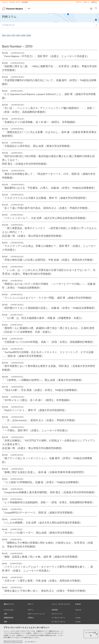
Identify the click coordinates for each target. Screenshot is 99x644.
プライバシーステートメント (13, 642)
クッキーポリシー (30, 642)
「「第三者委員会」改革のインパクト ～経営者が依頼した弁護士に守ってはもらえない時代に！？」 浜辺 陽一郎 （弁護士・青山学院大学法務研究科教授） (49, 232)
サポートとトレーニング (36, 614)
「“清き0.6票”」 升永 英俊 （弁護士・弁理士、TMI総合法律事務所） (40, 390)
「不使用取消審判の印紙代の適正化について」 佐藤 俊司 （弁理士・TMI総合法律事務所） (49, 82)
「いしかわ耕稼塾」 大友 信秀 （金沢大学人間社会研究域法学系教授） (42, 523)
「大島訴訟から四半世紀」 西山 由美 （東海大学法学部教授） (37, 146)
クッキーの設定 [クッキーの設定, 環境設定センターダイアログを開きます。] (91, 634)
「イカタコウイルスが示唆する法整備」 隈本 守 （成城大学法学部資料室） (45, 198)
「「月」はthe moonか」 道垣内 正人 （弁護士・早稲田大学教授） (39, 420)
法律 (5, 614)
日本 (29, 9)
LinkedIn (78, 618)
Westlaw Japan (9, 610)
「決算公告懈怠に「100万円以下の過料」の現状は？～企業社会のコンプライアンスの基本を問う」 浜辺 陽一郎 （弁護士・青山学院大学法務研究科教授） (49, 444)
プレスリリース (57, 614)
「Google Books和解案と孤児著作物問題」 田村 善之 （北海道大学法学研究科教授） (49, 492)
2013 (4, 35)
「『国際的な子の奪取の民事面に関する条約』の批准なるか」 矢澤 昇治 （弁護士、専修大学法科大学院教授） (47, 545)
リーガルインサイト (58, 618)
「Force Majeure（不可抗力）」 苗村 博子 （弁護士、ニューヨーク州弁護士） (46, 56)
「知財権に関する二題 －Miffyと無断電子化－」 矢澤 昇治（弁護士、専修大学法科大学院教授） (49, 68)
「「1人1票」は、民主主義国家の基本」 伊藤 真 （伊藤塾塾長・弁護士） (43, 318)
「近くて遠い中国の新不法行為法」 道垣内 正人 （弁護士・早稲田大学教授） (46, 208)
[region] (49, 634)
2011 (13, 35)
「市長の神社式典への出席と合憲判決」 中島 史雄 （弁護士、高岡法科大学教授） (48, 260)
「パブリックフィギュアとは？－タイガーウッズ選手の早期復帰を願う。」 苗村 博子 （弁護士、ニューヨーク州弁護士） (47, 569)
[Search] (96, 8)
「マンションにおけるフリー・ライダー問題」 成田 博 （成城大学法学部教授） (48, 298)
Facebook (78, 610)
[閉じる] (97, 634)
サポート (31, 610)
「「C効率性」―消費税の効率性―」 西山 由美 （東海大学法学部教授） (43, 380)
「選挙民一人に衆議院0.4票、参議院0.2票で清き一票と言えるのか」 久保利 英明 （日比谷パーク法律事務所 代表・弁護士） (48, 330)
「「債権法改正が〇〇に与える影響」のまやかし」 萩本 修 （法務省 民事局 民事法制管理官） (49, 134)
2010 (18, 35)
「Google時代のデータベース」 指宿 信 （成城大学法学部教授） (38, 513)
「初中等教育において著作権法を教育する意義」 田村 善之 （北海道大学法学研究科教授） (49, 368)
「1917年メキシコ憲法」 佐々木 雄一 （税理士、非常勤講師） (37, 400)
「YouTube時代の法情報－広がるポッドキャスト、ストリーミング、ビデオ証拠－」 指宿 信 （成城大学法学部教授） (48, 354)
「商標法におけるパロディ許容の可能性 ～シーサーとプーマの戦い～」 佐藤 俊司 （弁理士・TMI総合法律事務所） (49, 286)
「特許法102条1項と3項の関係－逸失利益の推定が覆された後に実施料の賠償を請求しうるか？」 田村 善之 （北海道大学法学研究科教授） (48, 160)
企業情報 (55, 610)
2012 (9, 35)
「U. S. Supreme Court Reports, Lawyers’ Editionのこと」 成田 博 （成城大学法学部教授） (49, 96)
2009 (23, 35)
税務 (5, 622)
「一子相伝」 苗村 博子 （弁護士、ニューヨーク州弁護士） (36, 430)
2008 (29, 35)
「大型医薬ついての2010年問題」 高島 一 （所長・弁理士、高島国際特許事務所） (48, 342)
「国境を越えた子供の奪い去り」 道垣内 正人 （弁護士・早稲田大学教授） (45, 591)
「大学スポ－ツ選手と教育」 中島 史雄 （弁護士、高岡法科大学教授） (42, 581)
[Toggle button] (91, 9)
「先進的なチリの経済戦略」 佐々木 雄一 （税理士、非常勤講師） (40, 122)
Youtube (78, 622)
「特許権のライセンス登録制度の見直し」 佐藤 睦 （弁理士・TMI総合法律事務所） (49, 308)
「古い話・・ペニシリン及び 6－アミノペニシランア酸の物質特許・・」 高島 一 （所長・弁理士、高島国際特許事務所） (49, 110)
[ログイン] (78, 2)
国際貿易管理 (9, 618)
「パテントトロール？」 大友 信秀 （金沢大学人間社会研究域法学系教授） (45, 218)
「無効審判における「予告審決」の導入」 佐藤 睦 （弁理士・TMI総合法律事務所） (49, 188)
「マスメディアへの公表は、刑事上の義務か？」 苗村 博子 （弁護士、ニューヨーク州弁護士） (49, 248)
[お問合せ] (93, 2)
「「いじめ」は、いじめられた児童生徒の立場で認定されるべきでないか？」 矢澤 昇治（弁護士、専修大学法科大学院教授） (49, 272)
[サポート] (86, 2)
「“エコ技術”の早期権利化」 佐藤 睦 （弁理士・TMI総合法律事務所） (41, 482)
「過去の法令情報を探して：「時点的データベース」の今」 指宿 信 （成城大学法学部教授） (49, 176)
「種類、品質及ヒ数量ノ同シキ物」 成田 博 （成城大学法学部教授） (41, 557)
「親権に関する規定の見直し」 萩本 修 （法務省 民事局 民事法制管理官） (44, 472)
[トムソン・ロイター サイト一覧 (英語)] (16, 2)
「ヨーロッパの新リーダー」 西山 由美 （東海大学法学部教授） (38, 533)
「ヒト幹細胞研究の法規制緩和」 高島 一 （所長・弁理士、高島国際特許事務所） (48, 502)
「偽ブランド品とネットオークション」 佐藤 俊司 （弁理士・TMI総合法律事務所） (47, 460)
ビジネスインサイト (58, 622)
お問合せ (31, 618)
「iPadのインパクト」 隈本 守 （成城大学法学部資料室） (34, 410)
